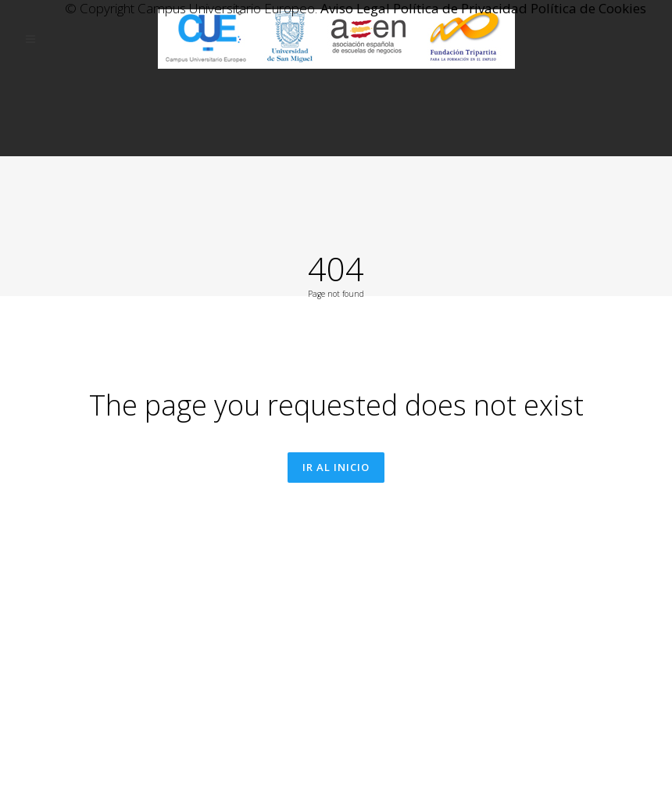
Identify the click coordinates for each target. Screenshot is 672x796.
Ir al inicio (336, 547)
